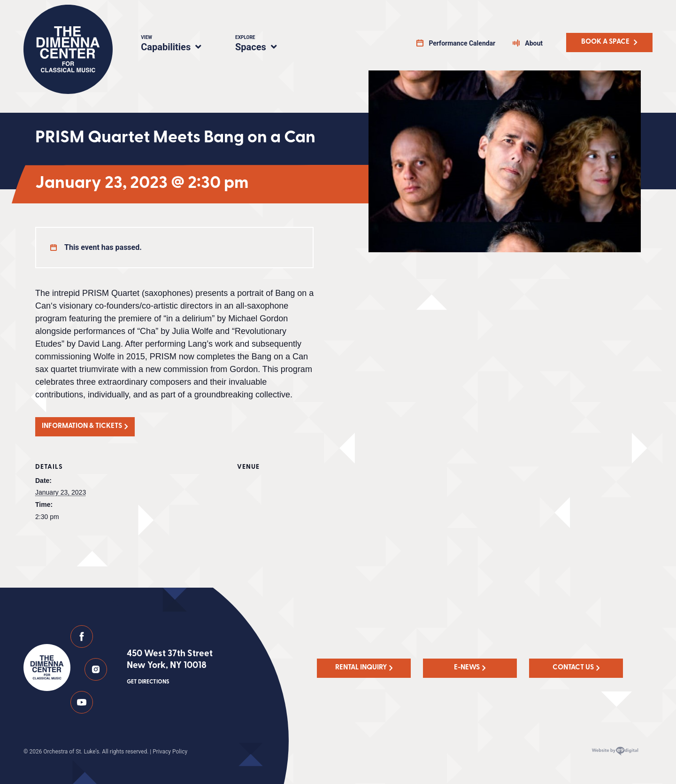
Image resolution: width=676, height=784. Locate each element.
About (534, 43)
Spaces (266, 45)
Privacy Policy (170, 752)
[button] (85, 427)
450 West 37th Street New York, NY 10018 (170, 668)
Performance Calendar (462, 43)
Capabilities (177, 45)
